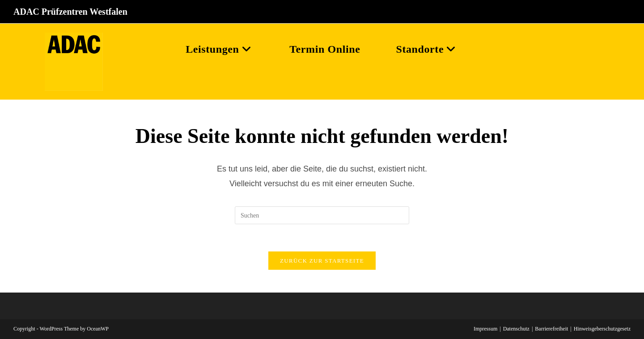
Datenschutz (516, 329)
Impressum (485, 329)
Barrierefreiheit (551, 329)
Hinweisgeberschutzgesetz (602, 329)
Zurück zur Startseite (322, 261)
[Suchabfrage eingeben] (322, 215)
